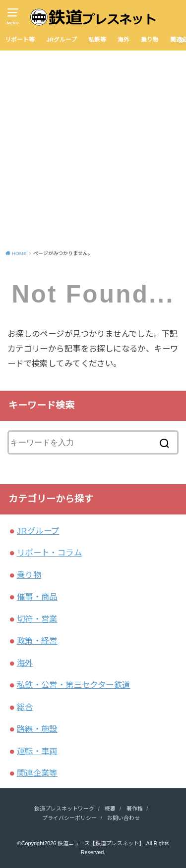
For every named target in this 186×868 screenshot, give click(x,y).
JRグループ (62, 40)
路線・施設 (37, 729)
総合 (25, 707)
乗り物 (150, 40)
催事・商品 (37, 597)
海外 (124, 40)
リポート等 (20, 40)
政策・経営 (37, 641)
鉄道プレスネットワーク (64, 809)
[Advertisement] (93, 148)
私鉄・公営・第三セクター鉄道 (74, 685)
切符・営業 (37, 619)
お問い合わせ (124, 818)
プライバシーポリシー (69, 818)
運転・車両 (37, 751)
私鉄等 (97, 40)
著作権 (135, 809)
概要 (110, 809)
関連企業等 (37, 773)
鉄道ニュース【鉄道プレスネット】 (101, 843)
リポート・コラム (49, 553)
